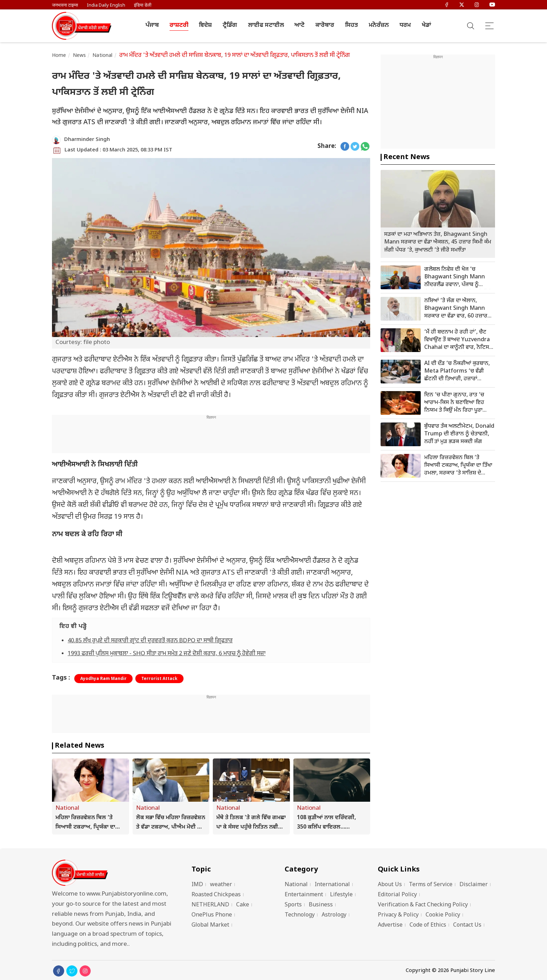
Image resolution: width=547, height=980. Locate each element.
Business (321, 905)
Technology (300, 915)
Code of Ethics (428, 925)
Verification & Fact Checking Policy (423, 905)
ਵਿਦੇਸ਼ (205, 25)
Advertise (390, 925)
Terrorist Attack (159, 679)
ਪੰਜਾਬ (152, 25)
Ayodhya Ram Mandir (103, 679)
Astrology (334, 915)
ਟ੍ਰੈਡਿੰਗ (230, 25)
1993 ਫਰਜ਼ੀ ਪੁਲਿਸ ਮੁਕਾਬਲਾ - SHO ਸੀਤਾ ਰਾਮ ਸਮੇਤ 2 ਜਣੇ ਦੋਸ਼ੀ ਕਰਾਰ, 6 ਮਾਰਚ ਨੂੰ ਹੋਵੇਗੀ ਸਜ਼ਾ (167, 654)
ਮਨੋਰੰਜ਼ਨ (379, 25)
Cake (243, 905)
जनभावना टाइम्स (65, 5)
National (102, 56)
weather (221, 885)
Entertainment (304, 895)
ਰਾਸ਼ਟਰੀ (179, 25)
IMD (197, 885)
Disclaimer (474, 885)
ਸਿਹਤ (351, 25)
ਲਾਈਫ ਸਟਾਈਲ (266, 25)
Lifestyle (341, 895)
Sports (293, 905)
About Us (390, 885)
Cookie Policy (443, 915)
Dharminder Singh (87, 140)
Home (59, 56)
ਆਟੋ (299, 25)
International (332, 885)
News (80, 56)
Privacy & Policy (398, 915)
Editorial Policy (397, 895)
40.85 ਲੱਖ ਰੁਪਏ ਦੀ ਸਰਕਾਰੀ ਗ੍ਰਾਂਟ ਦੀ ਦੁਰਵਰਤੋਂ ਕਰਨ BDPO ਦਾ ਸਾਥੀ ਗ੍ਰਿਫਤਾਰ (150, 641)
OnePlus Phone (212, 915)
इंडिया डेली (143, 5)
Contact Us (467, 925)
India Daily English (106, 5)
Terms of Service (431, 885)
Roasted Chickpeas (216, 895)
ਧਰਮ (405, 25)
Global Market (210, 925)
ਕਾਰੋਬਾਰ (325, 25)
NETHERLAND (210, 905)
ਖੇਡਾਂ (426, 25)
